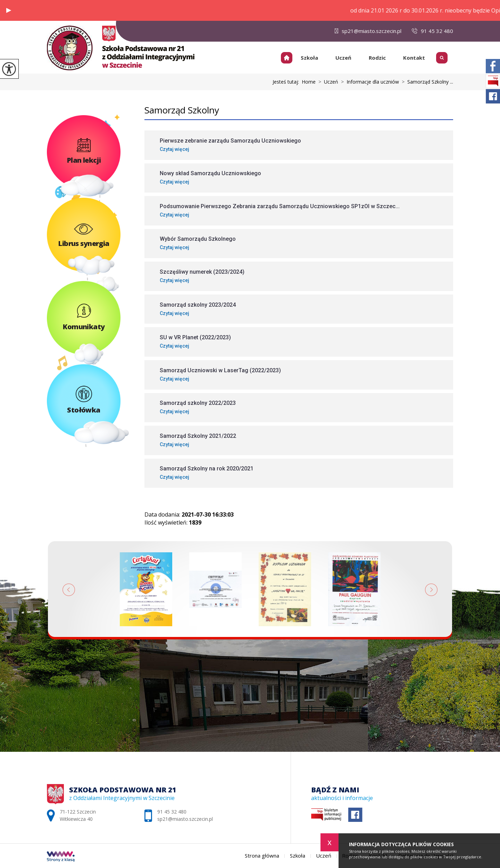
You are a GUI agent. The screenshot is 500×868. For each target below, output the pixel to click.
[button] (9, 10)
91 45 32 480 (432, 31)
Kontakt (414, 58)
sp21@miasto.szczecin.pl (368, 31)
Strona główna (289, 58)
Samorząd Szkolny (182, 110)
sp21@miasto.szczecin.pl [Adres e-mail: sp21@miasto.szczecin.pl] (185, 819)
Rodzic (377, 58)
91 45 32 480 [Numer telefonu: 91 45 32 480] (172, 812)
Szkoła (309, 58)
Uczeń (343, 58)
